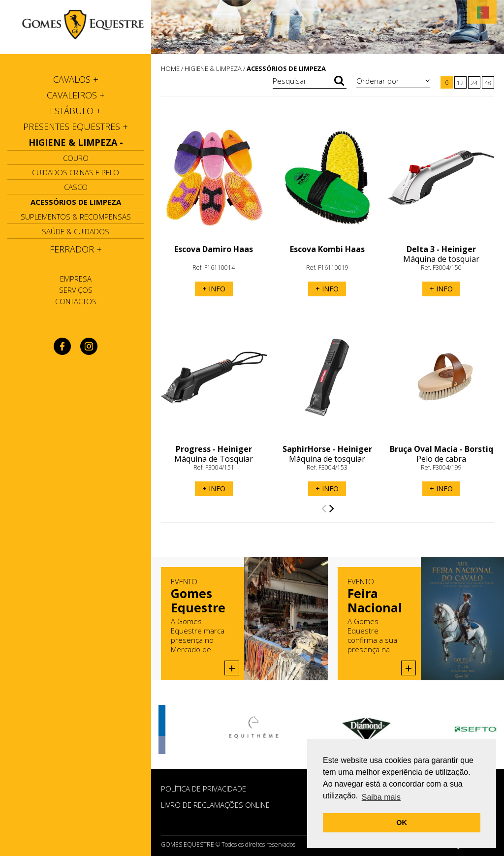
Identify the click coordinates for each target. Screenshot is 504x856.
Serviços (76, 290)
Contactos (76, 301)
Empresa (76, 279)
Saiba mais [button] (381, 797)
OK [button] (402, 823)
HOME (170, 68)
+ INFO (214, 289)
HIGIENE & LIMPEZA (213, 68)
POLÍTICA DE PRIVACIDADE (204, 789)
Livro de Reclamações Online (215, 805)
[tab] (76, 79)
